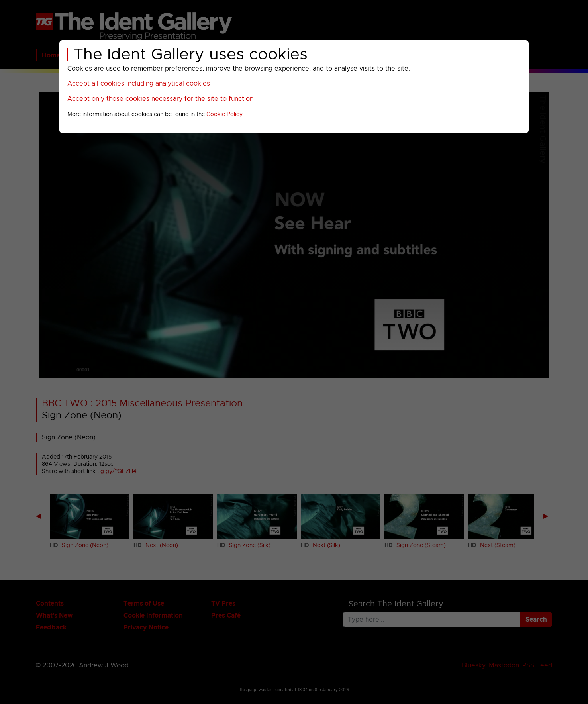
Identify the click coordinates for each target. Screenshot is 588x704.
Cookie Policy (224, 114)
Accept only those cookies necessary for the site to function (160, 99)
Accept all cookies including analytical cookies (139, 84)
